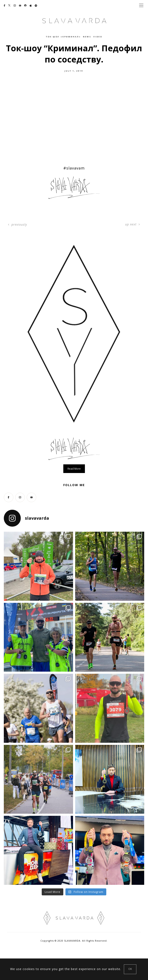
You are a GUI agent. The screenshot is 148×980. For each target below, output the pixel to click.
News (87, 37)
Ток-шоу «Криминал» (63, 37)
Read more (74, 469)
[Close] (130, 969)
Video (98, 37)
